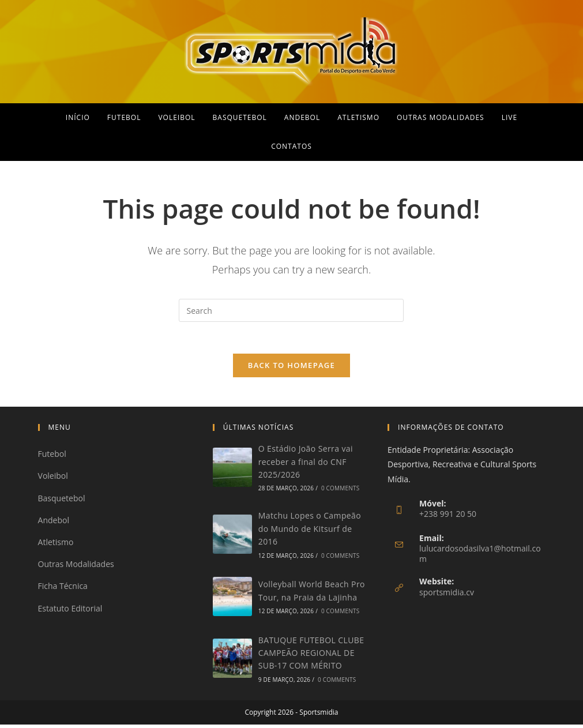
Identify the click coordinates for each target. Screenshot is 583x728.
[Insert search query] (291, 310)
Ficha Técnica (63, 589)
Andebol (54, 524)
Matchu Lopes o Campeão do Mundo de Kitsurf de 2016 (310, 532)
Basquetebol (62, 502)
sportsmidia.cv (447, 596)
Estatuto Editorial (70, 611)
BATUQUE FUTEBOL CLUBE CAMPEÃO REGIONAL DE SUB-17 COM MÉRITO (311, 656)
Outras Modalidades (76, 567)
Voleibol (53, 479)
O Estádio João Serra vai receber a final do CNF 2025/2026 (306, 465)
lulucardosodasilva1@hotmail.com (480, 557)
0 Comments (340, 491)
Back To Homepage (291, 369)
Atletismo (56, 545)
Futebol (52, 457)
